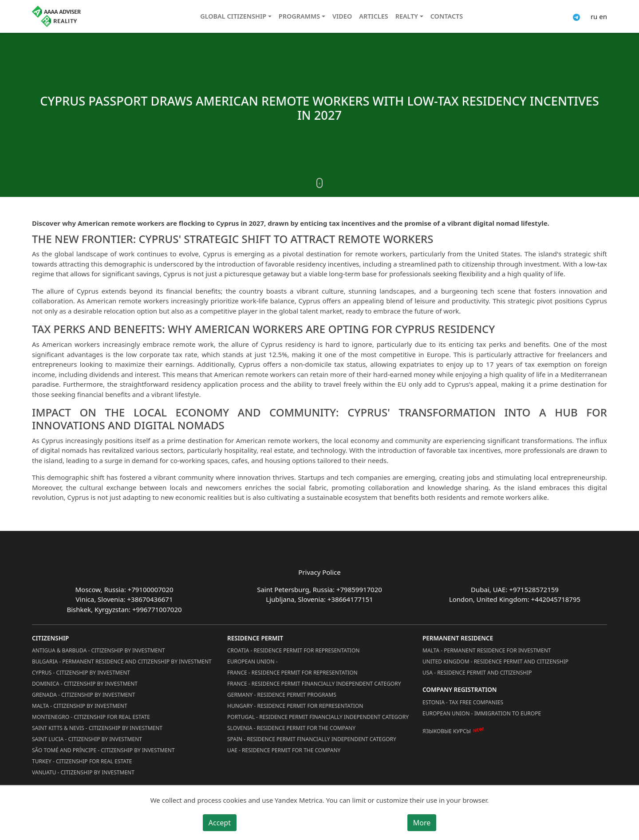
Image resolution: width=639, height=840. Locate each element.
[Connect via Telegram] (576, 16)
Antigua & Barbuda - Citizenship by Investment (99, 650)
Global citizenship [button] (233, 16)
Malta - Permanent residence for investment (487, 650)
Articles (373, 16)
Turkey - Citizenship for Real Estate (82, 761)
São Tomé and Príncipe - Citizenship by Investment (103, 750)
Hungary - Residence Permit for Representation (295, 706)
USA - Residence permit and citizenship (477, 673)
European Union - (252, 661)
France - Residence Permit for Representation (292, 673)
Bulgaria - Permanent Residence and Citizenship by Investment (122, 661)
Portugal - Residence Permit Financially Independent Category (318, 717)
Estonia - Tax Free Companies (463, 702)
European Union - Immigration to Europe (482, 713)
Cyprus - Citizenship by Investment (81, 673)
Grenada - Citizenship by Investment (83, 695)
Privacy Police (319, 572)
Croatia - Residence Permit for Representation (293, 650)
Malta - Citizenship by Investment (80, 706)
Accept (220, 823)
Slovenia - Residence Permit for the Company (291, 728)
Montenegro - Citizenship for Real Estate (91, 717)
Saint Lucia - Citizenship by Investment (87, 739)
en (603, 16)
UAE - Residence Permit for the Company (284, 750)
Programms (299, 16)
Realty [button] (407, 16)
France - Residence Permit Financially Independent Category (314, 684)
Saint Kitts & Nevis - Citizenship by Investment (97, 728)
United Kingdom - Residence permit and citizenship (495, 661)
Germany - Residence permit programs (282, 695)
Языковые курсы (447, 731)
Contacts (447, 16)
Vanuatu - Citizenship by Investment (83, 772)
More (422, 823)
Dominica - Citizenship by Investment (85, 684)
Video (342, 16)
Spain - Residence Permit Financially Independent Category (312, 739)
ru (594, 16)
